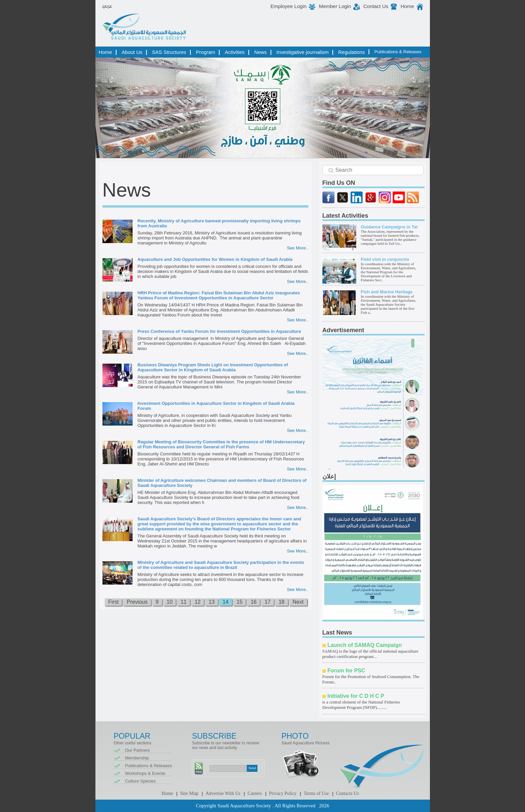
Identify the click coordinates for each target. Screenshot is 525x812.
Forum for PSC (346, 671)
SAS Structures (169, 52)
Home (407, 6)
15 (240, 602)
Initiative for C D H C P (356, 696)
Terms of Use (316, 793)
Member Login (335, 6)
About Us (132, 52)
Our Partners (137, 750)
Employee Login (289, 6)
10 (170, 602)
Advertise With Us (223, 793)
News (260, 52)
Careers (255, 793)
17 (268, 602)
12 (198, 602)
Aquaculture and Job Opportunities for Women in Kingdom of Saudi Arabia (215, 259)
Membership (137, 758)
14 (226, 602)
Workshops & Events (145, 773)
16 (253, 602)
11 (183, 602)
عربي (107, 6)
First (113, 602)
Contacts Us (348, 793)
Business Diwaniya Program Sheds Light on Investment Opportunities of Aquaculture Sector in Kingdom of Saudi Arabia (213, 367)
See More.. (298, 248)
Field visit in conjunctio (385, 259)
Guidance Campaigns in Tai (389, 227)
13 (212, 602)
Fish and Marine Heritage (387, 292)
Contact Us (376, 6)
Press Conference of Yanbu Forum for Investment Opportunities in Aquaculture (219, 331)
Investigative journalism (303, 52)
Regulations (351, 52)
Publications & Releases (398, 52)
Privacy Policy (283, 793)
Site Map (189, 793)
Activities (235, 52)
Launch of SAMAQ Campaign (365, 645)
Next (298, 602)
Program (206, 52)
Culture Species (140, 781)
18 (282, 602)
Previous (137, 602)
